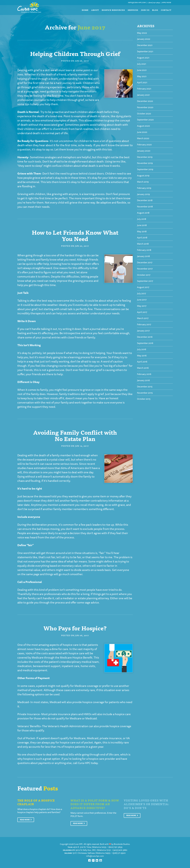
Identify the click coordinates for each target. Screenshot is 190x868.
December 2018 (145, 200)
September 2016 (145, 343)
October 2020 (144, 114)
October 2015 (144, 399)
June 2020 (142, 132)
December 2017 (145, 262)
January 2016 (143, 380)
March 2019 (143, 182)
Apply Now (166, 2)
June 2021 (142, 70)
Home (85, 10)
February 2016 (144, 374)
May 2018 (142, 231)
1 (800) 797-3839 (154, 2)
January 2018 (143, 256)
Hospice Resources (113, 10)
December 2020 (145, 101)
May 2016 (142, 356)
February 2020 (144, 145)
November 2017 (145, 269)
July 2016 (142, 349)
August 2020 (143, 126)
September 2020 (145, 120)
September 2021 (145, 51)
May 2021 (142, 76)
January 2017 (143, 331)
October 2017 (144, 275)
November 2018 (145, 206)
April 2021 (142, 82)
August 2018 (143, 213)
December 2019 (145, 157)
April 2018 (142, 237)
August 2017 (143, 287)
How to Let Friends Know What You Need (75, 235)
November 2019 (145, 163)
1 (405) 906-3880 (120, 850)
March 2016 (143, 368)
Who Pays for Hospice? (75, 628)
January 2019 (143, 194)
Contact (166, 10)
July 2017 (141, 293)
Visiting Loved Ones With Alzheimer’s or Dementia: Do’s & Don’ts (146, 804)
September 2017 (145, 281)
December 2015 (145, 387)
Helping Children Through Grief (75, 53)
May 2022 (142, 33)
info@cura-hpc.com (137, 2)
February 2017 (144, 324)
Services (133, 10)
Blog (155, 10)
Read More (26, 820)
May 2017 (142, 306)
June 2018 (142, 225)
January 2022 (144, 39)
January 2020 (144, 151)
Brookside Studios (122, 844)
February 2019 (144, 188)
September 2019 (145, 169)
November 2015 (145, 393)
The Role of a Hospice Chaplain (36, 802)
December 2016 (145, 337)
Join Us (145, 10)
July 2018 (142, 219)
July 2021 (142, 64)
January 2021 (143, 95)
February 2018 (144, 250)
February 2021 (144, 89)
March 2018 (143, 244)
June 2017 (142, 300)
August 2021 (143, 58)
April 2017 (142, 312)
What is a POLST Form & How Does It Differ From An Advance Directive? (95, 804)
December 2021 (145, 45)
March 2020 (143, 138)
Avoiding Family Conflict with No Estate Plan (75, 435)
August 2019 (143, 175)
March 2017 (143, 318)
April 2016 (142, 362)
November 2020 (145, 107)
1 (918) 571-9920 (119, 853)
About (95, 10)
